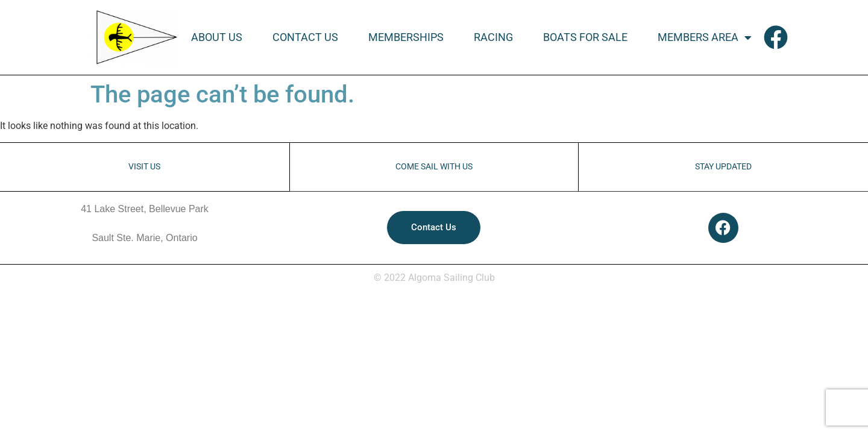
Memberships (406, 37)
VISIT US (144, 167)
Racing (493, 37)
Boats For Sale (585, 37)
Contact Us (305, 37)
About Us (217, 37)
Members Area (705, 37)
